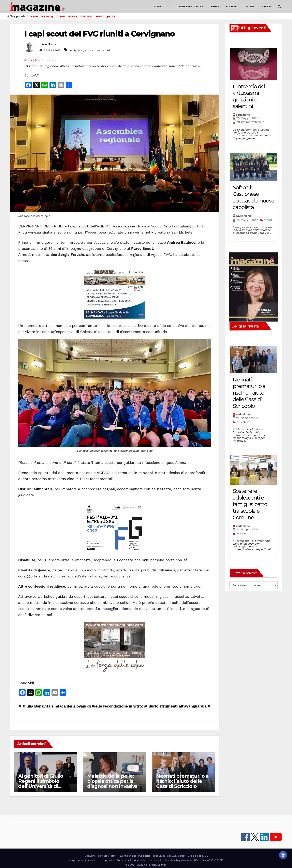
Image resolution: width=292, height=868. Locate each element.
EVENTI (266, 6)
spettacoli (86, 16)
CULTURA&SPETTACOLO (189, 6)
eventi (34, 16)
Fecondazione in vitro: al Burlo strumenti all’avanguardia (157, 706)
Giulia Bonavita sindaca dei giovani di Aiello (60, 706)
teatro (100, 16)
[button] (279, 7)
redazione (243, 115)
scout (106, 50)
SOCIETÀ (231, 6)
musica (73, 16)
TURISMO (249, 6)
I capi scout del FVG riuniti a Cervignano (99, 34)
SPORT (215, 6)
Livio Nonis (48, 44)
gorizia (111, 16)
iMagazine (90, 856)
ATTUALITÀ (160, 6)
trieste (61, 16)
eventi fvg (47, 16)
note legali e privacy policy (169, 856)
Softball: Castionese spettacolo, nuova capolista (253, 197)
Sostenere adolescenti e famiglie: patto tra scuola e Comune (250, 504)
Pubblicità (144, 856)
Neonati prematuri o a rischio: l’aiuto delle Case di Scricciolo (182, 781)
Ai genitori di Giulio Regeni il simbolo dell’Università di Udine (41, 784)
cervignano (76, 50)
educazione (93, 50)
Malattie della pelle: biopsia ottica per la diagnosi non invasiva (112, 781)
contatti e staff (107, 856)
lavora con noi (127, 856)
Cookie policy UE (198, 856)
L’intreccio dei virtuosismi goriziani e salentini (249, 96)
